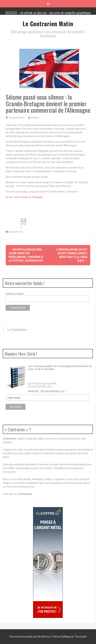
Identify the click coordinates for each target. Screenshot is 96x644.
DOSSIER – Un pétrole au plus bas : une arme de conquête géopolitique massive (48, 15)
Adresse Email (15, 294)
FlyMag (65, 637)
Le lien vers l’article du (24, 197)
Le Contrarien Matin (48, 24)
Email (23, 223)
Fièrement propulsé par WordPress (30, 637)
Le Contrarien (17, 330)
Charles (35, 118)
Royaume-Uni (16, 232)
